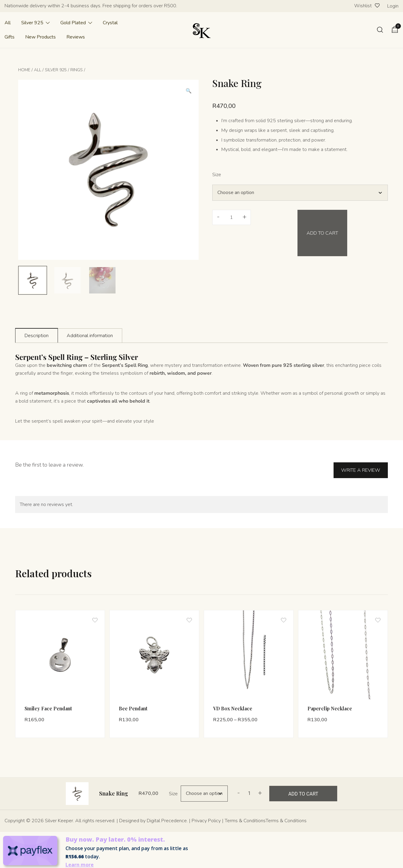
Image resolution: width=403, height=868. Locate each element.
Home (24, 70)
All (8, 23)
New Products (40, 37)
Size (217, 175)
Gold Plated (73, 23)
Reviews (76, 37)
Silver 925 (32, 23)
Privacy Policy (206, 817)
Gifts (10, 37)
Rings (77, 70)
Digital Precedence (167, 817)
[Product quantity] (231, 217)
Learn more (80, 861)
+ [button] (245, 217)
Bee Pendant (133, 705)
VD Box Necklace (233, 705)
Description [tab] (37, 336)
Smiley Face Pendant (48, 705)
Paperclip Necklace (330, 705)
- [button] (218, 217)
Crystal (110, 23)
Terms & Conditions (245, 817)
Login (393, 6)
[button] (189, 91)
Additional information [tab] (90, 336)
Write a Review (361, 463)
